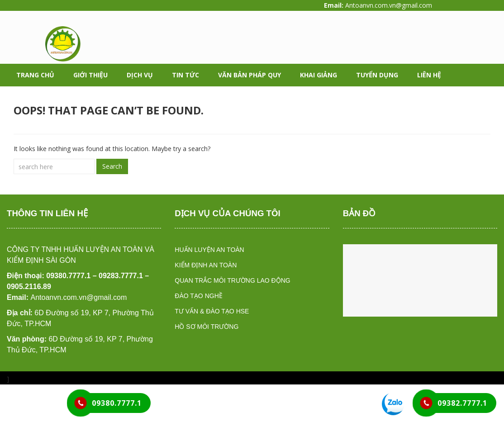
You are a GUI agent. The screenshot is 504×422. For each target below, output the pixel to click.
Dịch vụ (140, 75)
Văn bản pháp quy (250, 75)
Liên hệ (429, 75)
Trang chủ (35, 75)
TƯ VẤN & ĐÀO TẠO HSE (212, 311)
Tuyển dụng (377, 75)
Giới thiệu (90, 75)
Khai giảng (319, 75)
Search (112, 166)
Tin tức (185, 75)
